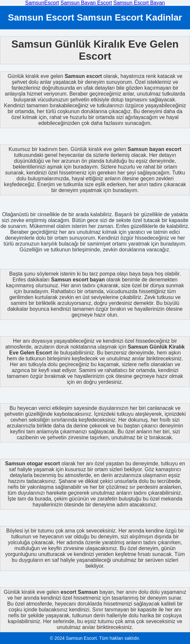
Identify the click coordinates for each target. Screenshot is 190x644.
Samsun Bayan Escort (86, 3)
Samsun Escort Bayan (139, 3)
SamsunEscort (42, 3)
